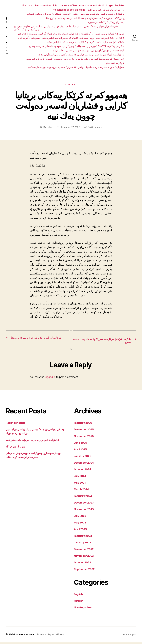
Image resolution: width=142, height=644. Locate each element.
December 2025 (84, 431)
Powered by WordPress (53, 636)
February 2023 (83, 537)
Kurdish (71, 85)
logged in (50, 379)
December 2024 (84, 464)
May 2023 (80, 524)
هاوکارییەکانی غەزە (115, 63)
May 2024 (80, 484)
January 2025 (83, 458)
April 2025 (80, 451)
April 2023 (80, 531)
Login (110, 5)
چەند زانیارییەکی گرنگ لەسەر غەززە (106, 22)
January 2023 (83, 544)
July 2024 (80, 478)
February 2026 (83, 424)
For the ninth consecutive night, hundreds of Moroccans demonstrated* (63, 5)
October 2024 (82, 471)
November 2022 (84, 557)
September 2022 (84, 571)
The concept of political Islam (68, 10)
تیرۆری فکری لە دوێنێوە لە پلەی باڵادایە (93, 18)
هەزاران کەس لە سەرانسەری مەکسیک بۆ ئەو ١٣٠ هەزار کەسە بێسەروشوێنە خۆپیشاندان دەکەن (76, 67)
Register (120, 5)
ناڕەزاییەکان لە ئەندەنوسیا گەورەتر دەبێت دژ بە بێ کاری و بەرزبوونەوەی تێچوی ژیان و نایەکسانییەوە (75, 59)
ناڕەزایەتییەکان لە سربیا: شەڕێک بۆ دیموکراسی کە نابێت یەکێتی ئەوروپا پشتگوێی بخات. (81, 55)
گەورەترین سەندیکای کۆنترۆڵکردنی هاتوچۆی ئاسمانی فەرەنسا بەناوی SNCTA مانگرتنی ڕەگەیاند (77, 46)
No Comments (96, 128)
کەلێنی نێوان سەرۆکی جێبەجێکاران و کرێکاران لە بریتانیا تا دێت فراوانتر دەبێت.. (86, 42)
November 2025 (84, 438)
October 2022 (82, 564)
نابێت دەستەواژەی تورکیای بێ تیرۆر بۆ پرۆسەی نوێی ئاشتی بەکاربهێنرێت (89, 50)
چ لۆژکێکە (120, 18)
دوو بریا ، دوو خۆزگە (15, 448)
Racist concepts (15, 424)
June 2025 (81, 444)
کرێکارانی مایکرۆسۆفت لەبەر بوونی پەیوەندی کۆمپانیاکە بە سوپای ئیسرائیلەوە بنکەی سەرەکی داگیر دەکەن (71, 38)
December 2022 (84, 551)
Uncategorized (83, 609)
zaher (49, 128)
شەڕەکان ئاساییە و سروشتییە (110, 34)
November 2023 (84, 511)
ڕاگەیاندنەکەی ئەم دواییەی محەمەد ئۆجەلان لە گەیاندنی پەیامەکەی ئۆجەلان (56, 34)
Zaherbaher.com (7, 36)
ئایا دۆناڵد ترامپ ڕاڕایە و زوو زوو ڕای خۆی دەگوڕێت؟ (32, 441)
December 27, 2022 (70, 128)
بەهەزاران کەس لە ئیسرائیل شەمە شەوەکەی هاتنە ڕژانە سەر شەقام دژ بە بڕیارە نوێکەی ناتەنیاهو (76, 14)
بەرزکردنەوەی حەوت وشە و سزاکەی (106, 10)
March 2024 (81, 491)
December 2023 (84, 504)
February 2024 (83, 498)
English (78, 596)
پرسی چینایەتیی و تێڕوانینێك (58, 18)
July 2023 (80, 517)
